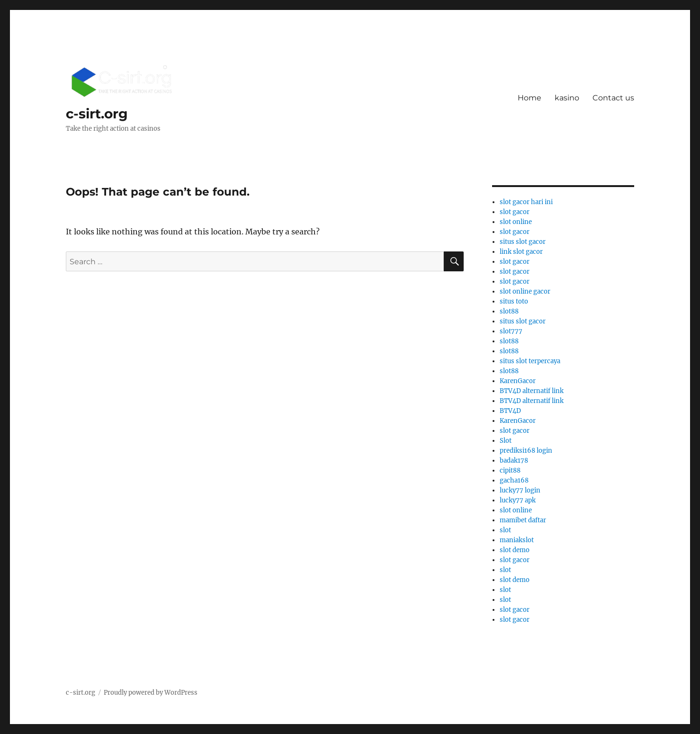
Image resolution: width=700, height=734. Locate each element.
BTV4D (510, 411)
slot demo (515, 550)
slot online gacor (525, 291)
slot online (516, 222)
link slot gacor (521, 252)
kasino (567, 98)
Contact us (613, 98)
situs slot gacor (523, 242)
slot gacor (515, 212)
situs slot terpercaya (530, 361)
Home (529, 98)
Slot (506, 441)
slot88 (509, 311)
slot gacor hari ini (526, 202)
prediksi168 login (526, 451)
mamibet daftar (523, 520)
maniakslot (517, 540)
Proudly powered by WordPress (151, 693)
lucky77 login (520, 490)
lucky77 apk (518, 500)
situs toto (514, 301)
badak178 (514, 461)
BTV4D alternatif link (532, 391)
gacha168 (514, 480)
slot (505, 530)
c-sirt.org (97, 114)
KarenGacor (518, 381)
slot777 (511, 331)
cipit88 (510, 470)
